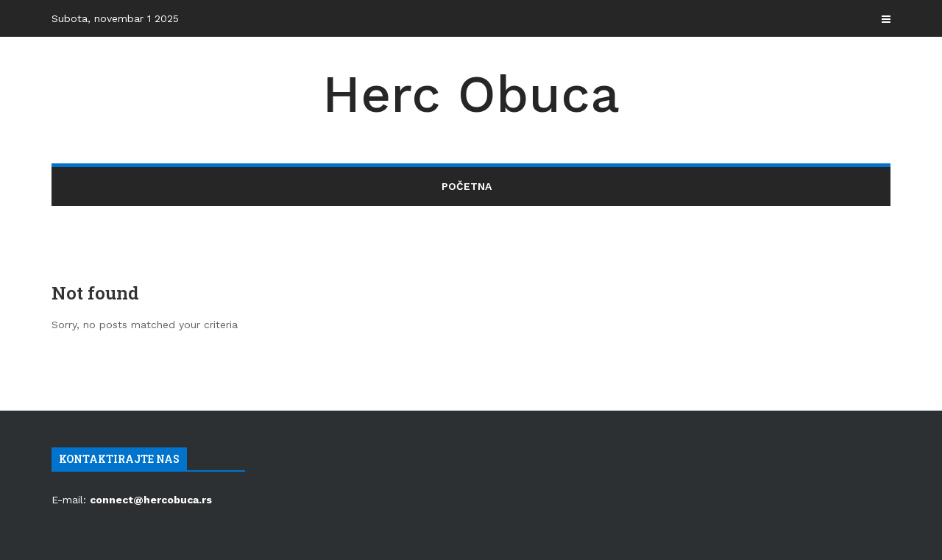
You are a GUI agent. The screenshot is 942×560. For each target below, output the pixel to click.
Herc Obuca (471, 94)
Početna (467, 186)
